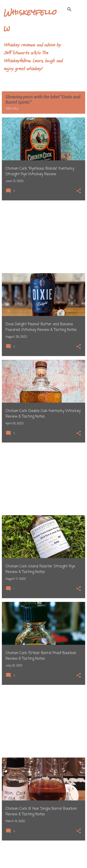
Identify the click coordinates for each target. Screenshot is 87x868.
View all (12, 109)
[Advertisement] (43, 237)
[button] (79, 191)
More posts (43, 855)
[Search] (69, 9)
